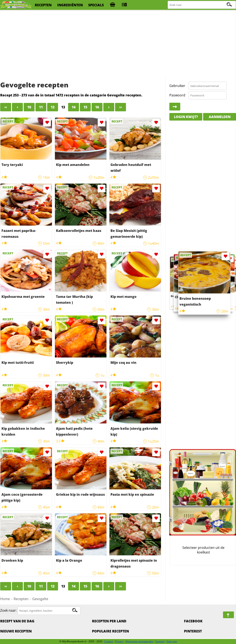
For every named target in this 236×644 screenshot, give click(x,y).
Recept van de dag (17, 621)
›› (121, 107)
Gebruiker (177, 86)
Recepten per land (109, 621)
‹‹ (6, 107)
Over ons (172, 641)
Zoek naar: (8, 610)
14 (74, 107)
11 (41, 107)
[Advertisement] (118, 44)
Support (160, 641)
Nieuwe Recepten (16, 631)
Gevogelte (40, 599)
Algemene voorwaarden (139, 641)
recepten (43, 5)
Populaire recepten (110, 631)
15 (85, 107)
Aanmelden (220, 117)
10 (29, 107)
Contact (109, 641)
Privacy (119, 641)
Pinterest (193, 631)
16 (97, 107)
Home (5, 599)
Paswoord (177, 95)
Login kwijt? (186, 117)
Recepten (21, 599)
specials (96, 5)
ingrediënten (70, 5)
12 (53, 107)
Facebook (193, 621)
